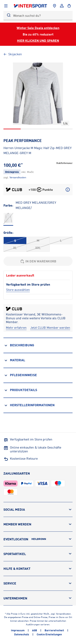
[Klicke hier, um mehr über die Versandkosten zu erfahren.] (18, 177)
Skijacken (13, 54)
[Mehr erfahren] (16, 328)
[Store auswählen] (18, 290)
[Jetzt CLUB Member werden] (50, 328)
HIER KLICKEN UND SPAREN (38, 40)
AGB (35, 630)
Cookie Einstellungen (49, 634)
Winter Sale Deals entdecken (38, 28)
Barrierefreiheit (54, 630)
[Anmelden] (62, 6)
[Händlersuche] (55, 6)
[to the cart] (69, 6)
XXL (38, 248)
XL (15, 248)
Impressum (18, 630)
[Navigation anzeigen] (6, 6)
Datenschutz (22, 634)
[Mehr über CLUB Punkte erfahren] (68, 190)
